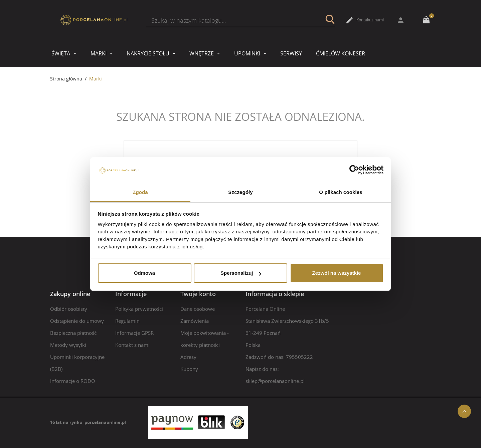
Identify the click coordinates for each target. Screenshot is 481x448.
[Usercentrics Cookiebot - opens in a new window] (354, 170)
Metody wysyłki (68, 345)
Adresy (188, 357)
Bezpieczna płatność (73, 333)
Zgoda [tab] (140, 192)
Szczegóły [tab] (240, 192)
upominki (248, 53)
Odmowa (144, 273)
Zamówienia (195, 321)
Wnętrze (202, 53)
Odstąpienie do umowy (77, 321)
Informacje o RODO (73, 381)
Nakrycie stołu (149, 53)
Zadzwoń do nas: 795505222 (279, 357)
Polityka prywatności (139, 309)
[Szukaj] (241, 20)
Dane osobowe (198, 309)
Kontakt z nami (365, 20)
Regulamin (127, 321)
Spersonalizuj (241, 273)
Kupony (189, 369)
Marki (99, 53)
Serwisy (291, 53)
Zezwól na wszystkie (337, 273)
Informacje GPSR (134, 333)
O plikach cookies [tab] (341, 192)
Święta (61, 53)
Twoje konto (198, 294)
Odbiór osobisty (69, 309)
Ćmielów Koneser (341, 53)
